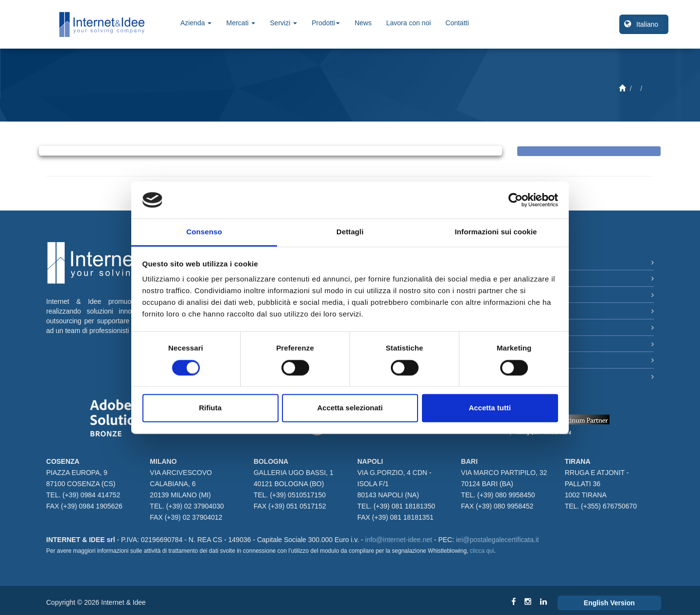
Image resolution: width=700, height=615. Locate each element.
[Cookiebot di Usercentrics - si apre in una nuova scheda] (516, 200)
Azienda (196, 23)
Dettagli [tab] (350, 232)
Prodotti (326, 23)
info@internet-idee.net (399, 540)
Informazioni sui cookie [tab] (496, 232)
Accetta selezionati (350, 408)
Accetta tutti (490, 408)
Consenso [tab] (204, 232)
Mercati (241, 23)
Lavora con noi (408, 23)
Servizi (283, 23)
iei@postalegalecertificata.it (498, 540)
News (363, 23)
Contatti (457, 23)
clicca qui (482, 551)
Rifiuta (210, 408)
